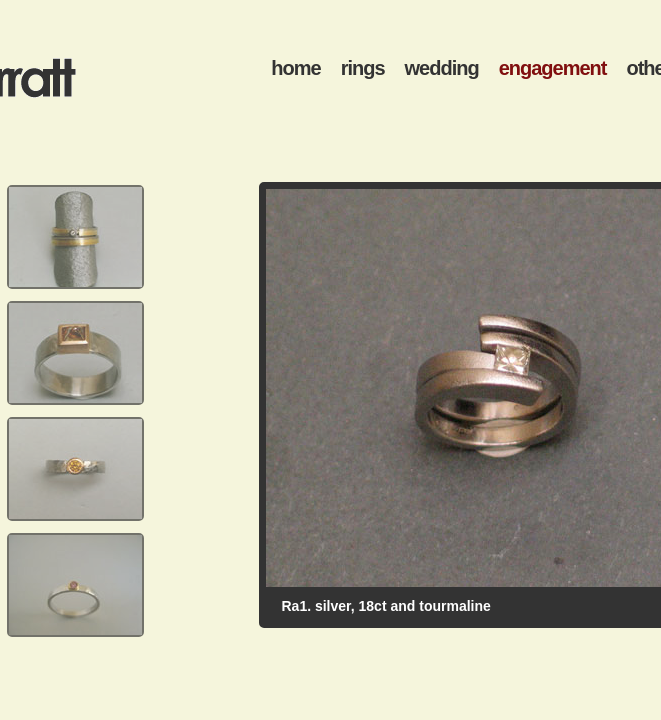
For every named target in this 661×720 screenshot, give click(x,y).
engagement (553, 68)
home (295, 68)
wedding (442, 68)
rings (363, 68)
